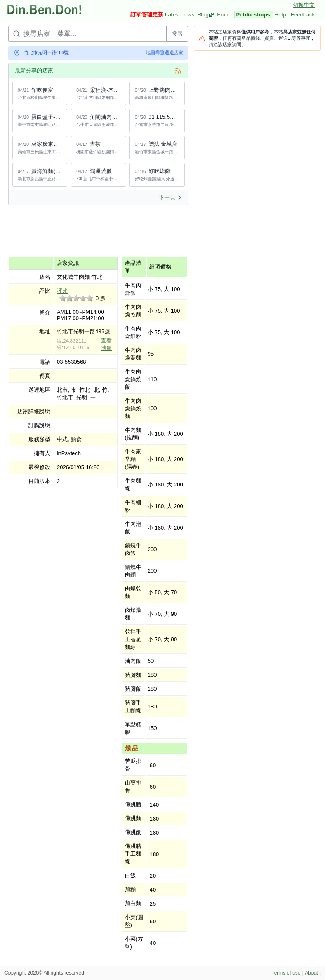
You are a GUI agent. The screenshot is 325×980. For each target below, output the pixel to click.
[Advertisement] (162, 231)
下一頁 (170, 197)
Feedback (303, 15)
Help (280, 15)
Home (224, 15)
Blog (203, 15)
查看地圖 (106, 344)
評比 (62, 291)
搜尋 (177, 34)
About (311, 973)
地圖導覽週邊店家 (165, 52)
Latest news (180, 15)
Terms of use (286, 973)
